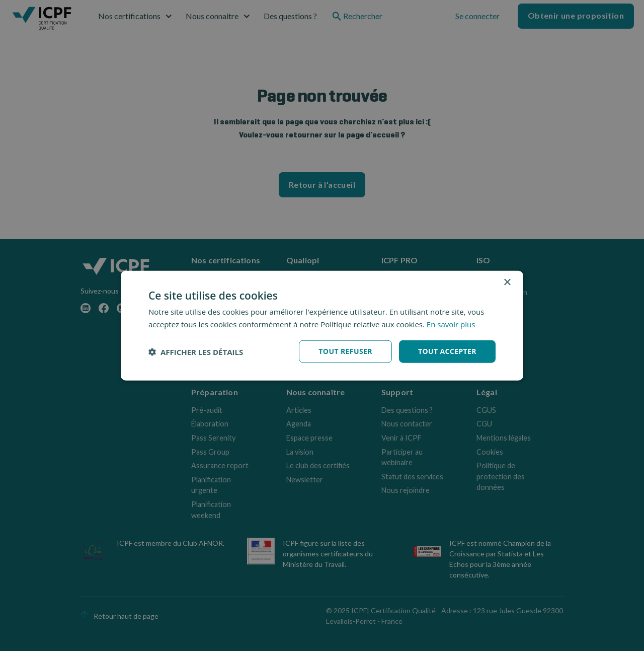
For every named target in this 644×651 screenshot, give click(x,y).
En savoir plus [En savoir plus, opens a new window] (451, 324)
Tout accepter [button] (447, 351)
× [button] (507, 282)
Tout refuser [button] (345, 351)
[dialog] (322, 326)
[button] (196, 351)
